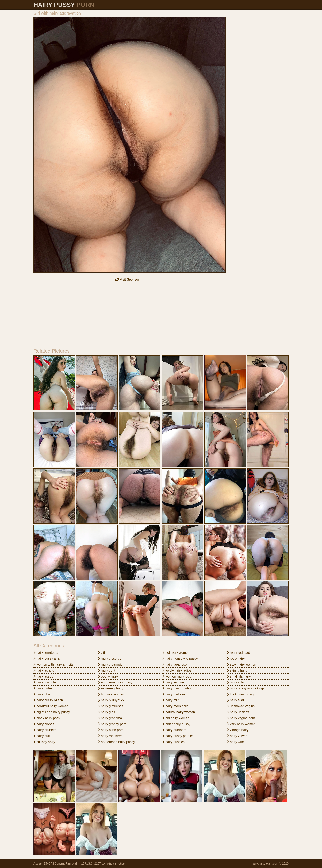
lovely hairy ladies (177, 670)
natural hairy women (179, 712)
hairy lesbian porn (177, 682)
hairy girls (106, 712)
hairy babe (43, 688)
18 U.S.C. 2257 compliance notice (103, 863)
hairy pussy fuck (111, 700)
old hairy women (176, 718)
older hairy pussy (176, 724)
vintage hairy (238, 730)
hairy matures (174, 694)
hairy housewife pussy (180, 659)
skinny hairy (237, 670)
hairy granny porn (112, 724)
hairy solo (235, 682)
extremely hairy (111, 688)
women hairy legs (177, 676)
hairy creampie (110, 664)
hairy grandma (110, 718)
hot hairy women (176, 653)
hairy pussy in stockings (246, 688)
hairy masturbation (177, 688)
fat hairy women (111, 694)
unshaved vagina (241, 706)
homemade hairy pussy (116, 742)
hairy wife (235, 742)
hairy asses (43, 676)
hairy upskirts (238, 712)
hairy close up (110, 659)
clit (101, 653)
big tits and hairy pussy (52, 712)
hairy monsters (110, 736)
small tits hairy (239, 676)
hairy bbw (42, 694)
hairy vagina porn (241, 718)
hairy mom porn (175, 706)
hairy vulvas (237, 736)
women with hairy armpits (53, 664)
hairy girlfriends (111, 706)
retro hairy (236, 659)
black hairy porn (47, 718)
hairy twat (235, 700)
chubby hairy (44, 742)
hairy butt (42, 736)
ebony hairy (108, 676)
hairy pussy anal (47, 659)
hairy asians (44, 670)
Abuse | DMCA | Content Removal (55, 863)
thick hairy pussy (241, 694)
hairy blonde (44, 724)
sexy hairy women (242, 664)
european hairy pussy (115, 682)
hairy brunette (45, 730)
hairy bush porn (111, 730)
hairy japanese (175, 664)
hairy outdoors (174, 730)
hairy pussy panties (178, 736)
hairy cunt (107, 670)
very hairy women (241, 724)
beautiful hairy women (51, 706)
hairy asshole (45, 682)
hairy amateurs (46, 653)
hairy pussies (174, 742)
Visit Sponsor (127, 279)
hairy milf (170, 700)
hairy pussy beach (48, 700)
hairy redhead (238, 653)
